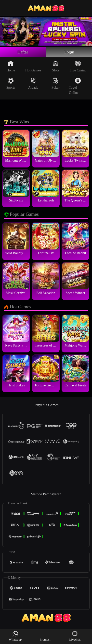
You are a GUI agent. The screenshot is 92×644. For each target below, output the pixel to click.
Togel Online (75, 87)
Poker (56, 84)
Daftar (23, 52)
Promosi (45, 636)
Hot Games (33, 67)
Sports (11, 84)
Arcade (33, 84)
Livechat (75, 636)
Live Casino (78, 67)
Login (69, 52)
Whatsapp (15, 636)
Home (11, 67)
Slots (56, 67)
